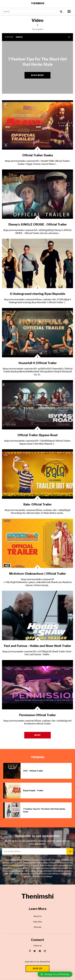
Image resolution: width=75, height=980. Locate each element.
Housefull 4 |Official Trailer (38, 363)
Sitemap (37, 927)
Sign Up (38, 968)
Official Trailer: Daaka (38, 155)
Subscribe (37, 922)
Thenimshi (38, 3)
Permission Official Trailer (37, 715)
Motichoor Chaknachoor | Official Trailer (38, 574)
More (38, 735)
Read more (37, 75)
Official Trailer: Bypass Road (37, 435)
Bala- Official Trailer (37, 504)
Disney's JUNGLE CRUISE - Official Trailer (38, 224)
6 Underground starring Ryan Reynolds (38, 294)
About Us (38, 916)
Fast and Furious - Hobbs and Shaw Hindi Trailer (37, 646)
